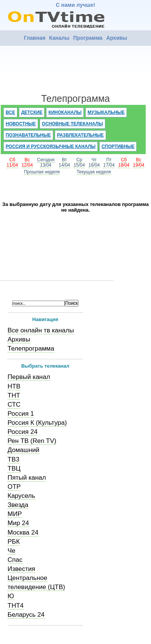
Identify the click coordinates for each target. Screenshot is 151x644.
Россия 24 (22, 432)
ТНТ (14, 395)
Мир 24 (18, 523)
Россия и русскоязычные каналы (51, 147)
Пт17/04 (109, 162)
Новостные (21, 124)
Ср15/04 (79, 162)
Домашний (23, 450)
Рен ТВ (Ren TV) (32, 441)
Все (10, 112)
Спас (15, 560)
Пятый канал (27, 478)
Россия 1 (21, 414)
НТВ (14, 386)
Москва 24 (23, 533)
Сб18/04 (124, 162)
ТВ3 (13, 459)
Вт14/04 (65, 162)
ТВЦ (14, 469)
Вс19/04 (139, 162)
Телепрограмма (31, 349)
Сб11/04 (12, 162)
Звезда (18, 505)
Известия (21, 569)
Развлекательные (80, 135)
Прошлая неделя (42, 172)
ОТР (14, 487)
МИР (15, 514)
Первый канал (29, 377)
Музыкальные (106, 112)
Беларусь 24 (26, 615)
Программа (88, 38)
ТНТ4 (16, 606)
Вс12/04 (27, 162)
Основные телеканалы (72, 124)
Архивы (116, 38)
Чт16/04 (94, 162)
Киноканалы (65, 112)
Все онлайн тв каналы (41, 330)
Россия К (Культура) (37, 423)
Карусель (21, 496)
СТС (14, 405)
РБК (14, 542)
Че (12, 551)
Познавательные (28, 135)
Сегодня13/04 (46, 162)
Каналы (59, 38)
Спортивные (118, 147)
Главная (35, 38)
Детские (32, 112)
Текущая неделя (94, 172)
